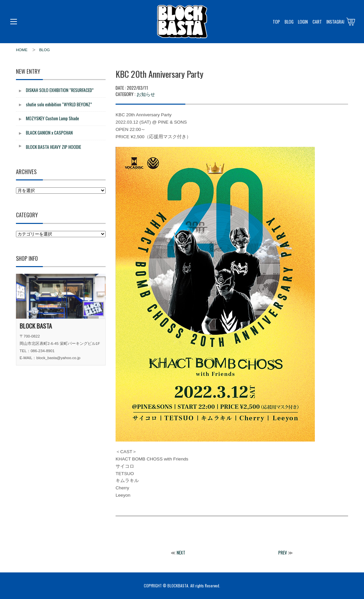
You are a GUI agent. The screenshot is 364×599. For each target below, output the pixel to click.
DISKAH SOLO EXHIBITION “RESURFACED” (60, 90)
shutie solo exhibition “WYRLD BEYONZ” (59, 104)
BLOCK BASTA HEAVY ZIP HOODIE (53, 147)
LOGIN (303, 22)
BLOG (289, 22)
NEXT (181, 552)
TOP (276, 22)
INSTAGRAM (336, 22)
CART (317, 22)
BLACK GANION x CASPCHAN (49, 133)
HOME (22, 50)
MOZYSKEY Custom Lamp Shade (52, 118)
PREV (283, 552)
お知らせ (146, 94)
